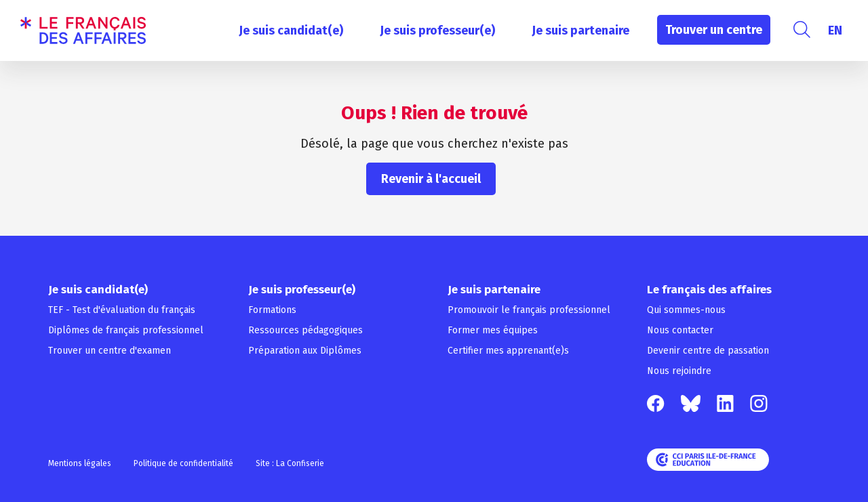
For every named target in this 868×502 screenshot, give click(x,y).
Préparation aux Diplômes (305, 351)
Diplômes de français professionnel (126, 330)
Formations (272, 310)
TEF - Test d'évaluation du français (122, 310)
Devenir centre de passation (708, 351)
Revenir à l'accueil (431, 179)
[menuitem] (835, 30)
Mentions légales (80, 463)
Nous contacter (680, 330)
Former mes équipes (493, 330)
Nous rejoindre (679, 371)
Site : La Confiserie (290, 463)
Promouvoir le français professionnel (529, 310)
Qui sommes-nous (686, 310)
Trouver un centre (714, 30)
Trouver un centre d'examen (110, 351)
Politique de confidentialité (183, 463)
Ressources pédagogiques (305, 330)
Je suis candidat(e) (291, 30)
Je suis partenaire (580, 30)
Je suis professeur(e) (437, 30)
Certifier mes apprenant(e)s (508, 351)
